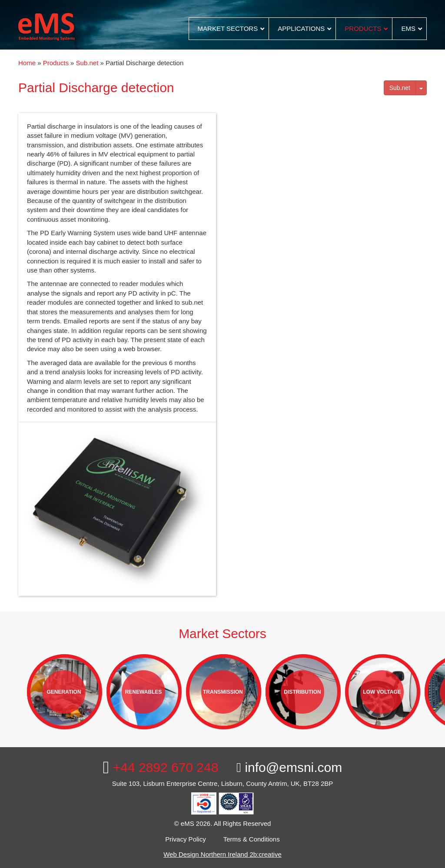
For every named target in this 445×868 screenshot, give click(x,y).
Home (27, 63)
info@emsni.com (289, 767)
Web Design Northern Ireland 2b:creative (222, 854)
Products (56, 63)
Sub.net (87, 63)
